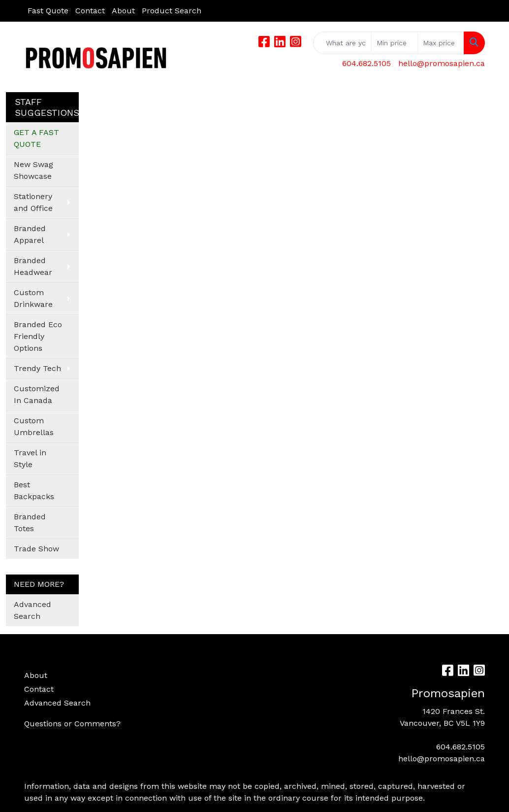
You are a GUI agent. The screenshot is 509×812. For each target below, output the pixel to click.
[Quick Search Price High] (441, 43)
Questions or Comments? (72, 724)
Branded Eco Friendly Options (38, 336)
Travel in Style (30, 458)
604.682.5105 (366, 63)
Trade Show (36, 549)
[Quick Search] (342, 43)
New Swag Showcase (33, 170)
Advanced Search (32, 610)
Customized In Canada (37, 394)
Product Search (172, 11)
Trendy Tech (37, 368)
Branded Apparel (30, 234)
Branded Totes (30, 523)
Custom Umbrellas (34, 426)
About (123, 11)
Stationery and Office (33, 202)
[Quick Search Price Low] (395, 43)
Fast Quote (48, 11)
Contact (90, 11)
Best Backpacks (34, 491)
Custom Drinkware (33, 298)
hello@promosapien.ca (442, 63)
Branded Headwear (33, 266)
